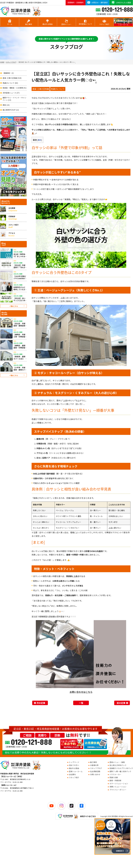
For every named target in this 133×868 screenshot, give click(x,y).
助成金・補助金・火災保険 (15, 88)
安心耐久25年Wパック (118, 765)
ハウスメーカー (115, 774)
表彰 (6, 105)
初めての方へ (74, 765)
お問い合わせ (95, 774)
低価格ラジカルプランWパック (121, 768)
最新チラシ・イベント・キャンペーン (14, 99)
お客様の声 (94, 765)
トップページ (74, 762)
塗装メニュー (66, 22)
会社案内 (72, 774)
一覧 (81, 703)
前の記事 (121, 703)
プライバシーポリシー (118, 790)
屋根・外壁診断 (115, 780)
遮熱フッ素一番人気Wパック (120, 771)
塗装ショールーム (76, 771)
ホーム (10, 22)
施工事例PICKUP (11, 110)
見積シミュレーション (118, 787)
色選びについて (10, 83)
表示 (40, 140)
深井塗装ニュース (11, 93)
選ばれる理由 (48, 22)
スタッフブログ (96, 768)
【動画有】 (8, 73)
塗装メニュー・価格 (117, 762)
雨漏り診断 (114, 777)
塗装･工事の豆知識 (12, 78)
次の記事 (41, 703)
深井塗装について (85, 22)
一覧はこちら (14, 306)
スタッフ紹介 (104, 22)
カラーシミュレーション (119, 783)
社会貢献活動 (95, 771)
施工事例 (29, 22)
